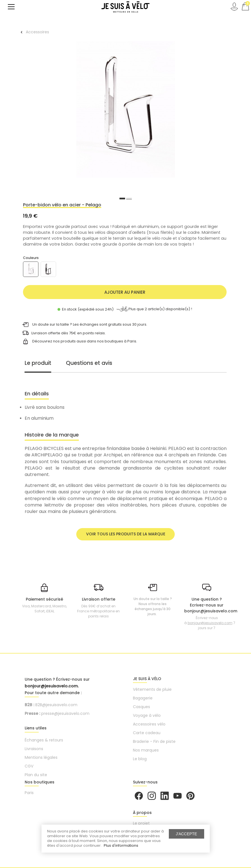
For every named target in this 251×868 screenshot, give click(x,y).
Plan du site (36, 775)
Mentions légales (41, 757)
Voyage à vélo (147, 715)
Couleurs (31, 258)
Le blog (140, 759)
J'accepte (186, 834)
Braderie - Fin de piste (154, 741)
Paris (29, 793)
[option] (126, 110)
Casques (141, 707)
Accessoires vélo (149, 724)
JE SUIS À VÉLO (147, 679)
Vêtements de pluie (152, 689)
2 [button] (129, 199)
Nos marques (146, 750)
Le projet (141, 823)
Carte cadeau (147, 733)
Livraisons (34, 749)
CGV (29, 766)
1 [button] (122, 199)
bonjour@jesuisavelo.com (210, 623)
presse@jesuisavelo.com (65, 713)
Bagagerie (143, 698)
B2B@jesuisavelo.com (56, 705)
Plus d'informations (121, 845)
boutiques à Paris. (121, 341)
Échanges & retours (44, 740)
